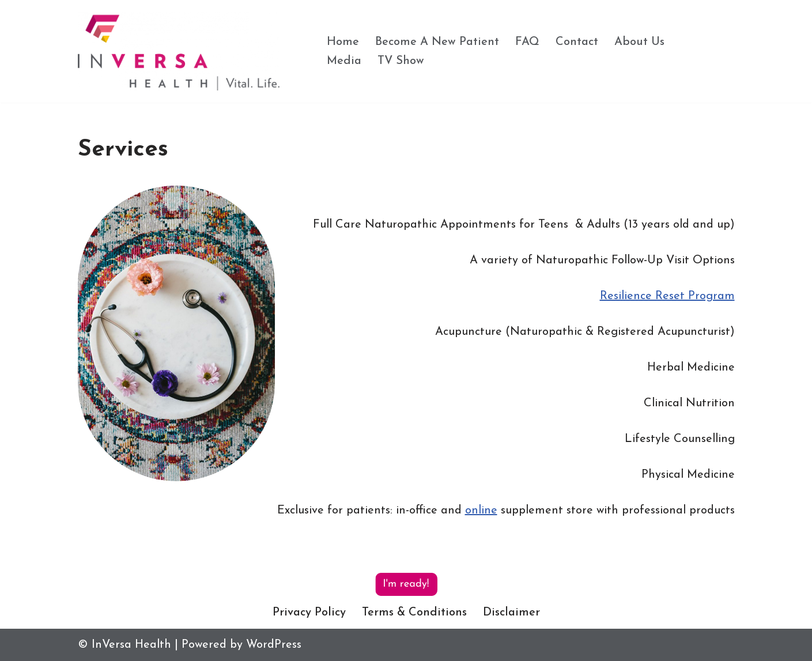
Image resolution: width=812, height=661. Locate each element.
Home (343, 42)
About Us (639, 42)
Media (344, 61)
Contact (577, 42)
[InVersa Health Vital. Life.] (179, 51)
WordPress (274, 645)
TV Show (401, 61)
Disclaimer (511, 613)
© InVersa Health (124, 645)
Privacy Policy (309, 613)
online (481, 511)
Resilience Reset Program (667, 296)
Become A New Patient (437, 42)
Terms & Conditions (414, 613)
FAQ (527, 42)
